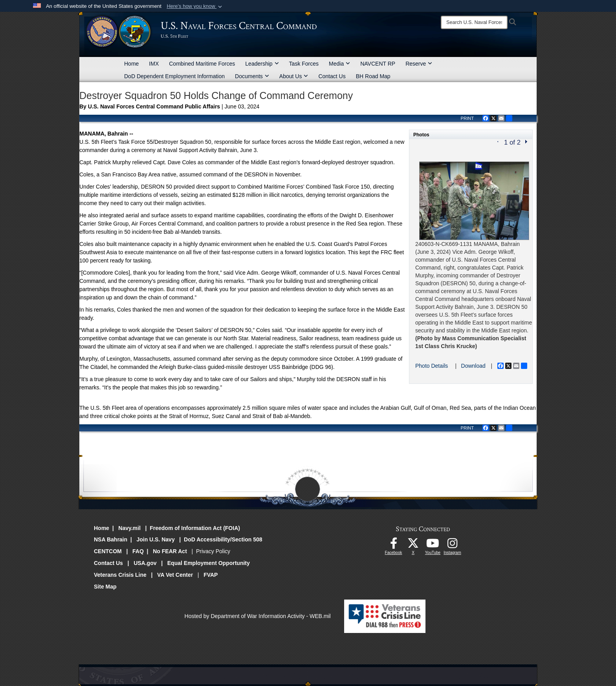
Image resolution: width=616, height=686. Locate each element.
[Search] (474, 22)
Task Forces (304, 64)
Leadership (262, 64)
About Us (294, 76)
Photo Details (432, 366)
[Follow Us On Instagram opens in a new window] (453, 545)
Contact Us (332, 76)
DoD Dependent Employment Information (174, 76)
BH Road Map (373, 76)
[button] (195, 6)
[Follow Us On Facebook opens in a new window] (394, 545)
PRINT (467, 118)
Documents (252, 76)
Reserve (419, 64)
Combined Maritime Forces (202, 64)
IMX (154, 64)
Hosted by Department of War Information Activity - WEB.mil (258, 616)
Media (339, 64)
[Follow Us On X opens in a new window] (413, 545)
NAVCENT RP (378, 64)
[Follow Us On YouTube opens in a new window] (433, 545)
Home (131, 64)
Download (473, 366)
